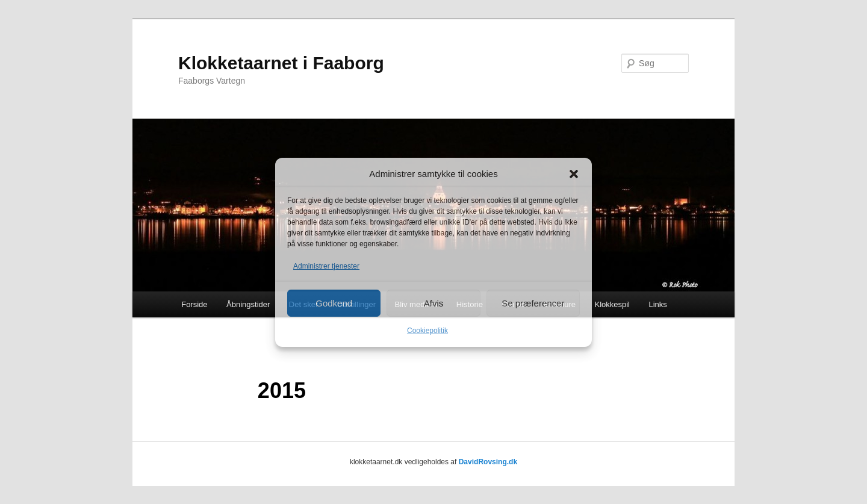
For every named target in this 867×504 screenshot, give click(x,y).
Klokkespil (612, 304)
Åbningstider (248, 304)
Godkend (334, 303)
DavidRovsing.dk (488, 462)
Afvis (434, 303)
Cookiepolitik (427, 331)
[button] (574, 174)
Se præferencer (533, 303)
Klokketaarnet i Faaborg (281, 63)
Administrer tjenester (326, 266)
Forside (194, 304)
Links (658, 304)
